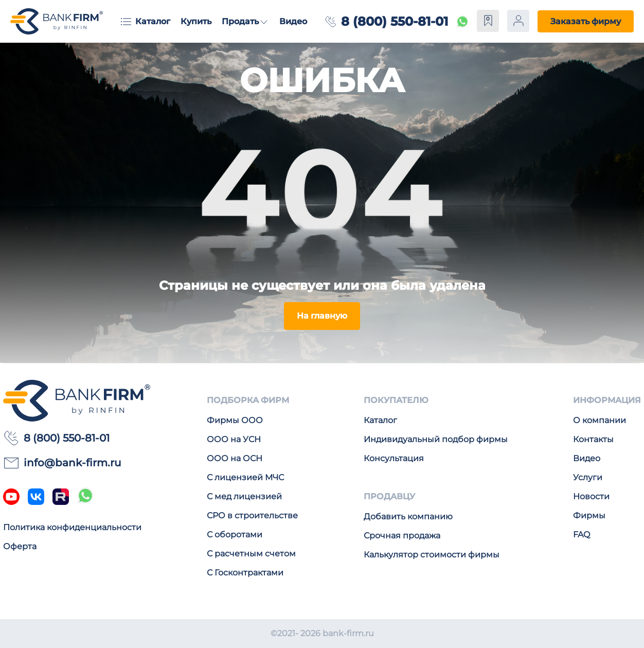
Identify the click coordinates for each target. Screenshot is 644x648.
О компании (600, 420)
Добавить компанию (408, 516)
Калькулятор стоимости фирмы (432, 555)
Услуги (588, 477)
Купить (196, 21)
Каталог (153, 21)
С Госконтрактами (245, 573)
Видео (293, 21)
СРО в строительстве (252, 515)
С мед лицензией (244, 496)
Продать (240, 21)
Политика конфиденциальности (72, 527)
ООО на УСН (234, 439)
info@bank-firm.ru (62, 463)
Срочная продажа (402, 536)
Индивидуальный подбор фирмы (436, 439)
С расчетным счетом (251, 554)
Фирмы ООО (235, 420)
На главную (322, 316)
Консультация (394, 458)
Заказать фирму (586, 21)
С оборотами (235, 535)
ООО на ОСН (235, 458)
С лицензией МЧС (245, 477)
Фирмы (589, 515)
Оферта (20, 546)
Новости (591, 496)
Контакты (593, 439)
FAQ (582, 535)
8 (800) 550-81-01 (395, 21)
